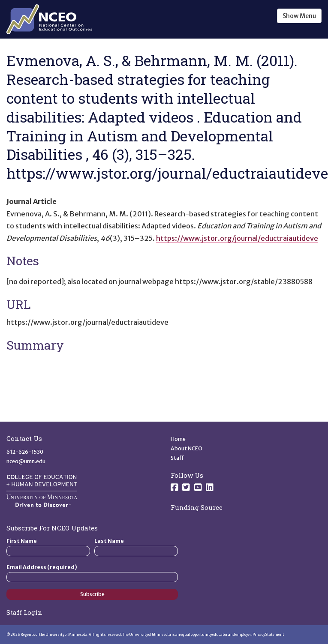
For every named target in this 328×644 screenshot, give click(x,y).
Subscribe (92, 594)
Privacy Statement (268, 635)
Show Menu (299, 16)
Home (178, 439)
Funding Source (197, 507)
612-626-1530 (25, 452)
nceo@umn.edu (26, 461)
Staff (177, 458)
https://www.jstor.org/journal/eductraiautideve (237, 238)
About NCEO (187, 448)
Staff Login (24, 612)
